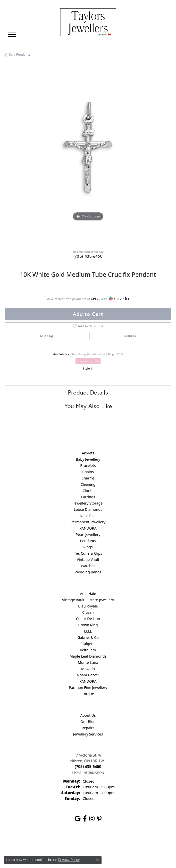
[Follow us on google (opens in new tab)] (78, 819)
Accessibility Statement (130, 842)
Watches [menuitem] (88, 566)
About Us (88, 715)
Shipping (47, 336)
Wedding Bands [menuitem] (88, 572)
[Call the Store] (88, 767)
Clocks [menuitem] (88, 491)
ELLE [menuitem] (88, 631)
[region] (88, 155)
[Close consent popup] (98, 860)
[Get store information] (88, 773)
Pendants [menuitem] (88, 541)
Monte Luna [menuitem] (88, 662)
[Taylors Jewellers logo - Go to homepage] (88, 22)
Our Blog (88, 722)
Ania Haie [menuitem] (88, 594)
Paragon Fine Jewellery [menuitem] (88, 688)
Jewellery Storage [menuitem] (88, 503)
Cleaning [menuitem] (88, 484)
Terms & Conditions (93, 842)
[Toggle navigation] (12, 35)
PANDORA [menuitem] (88, 528)
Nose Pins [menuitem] (88, 516)
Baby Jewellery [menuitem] (88, 459)
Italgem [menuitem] (88, 644)
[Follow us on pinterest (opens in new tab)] (99, 819)
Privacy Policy (63, 842)
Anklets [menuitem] (88, 453)
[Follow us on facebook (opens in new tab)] (85, 819)
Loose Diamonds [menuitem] (88, 509)
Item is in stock (88, 361)
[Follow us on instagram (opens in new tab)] (92, 819)
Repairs (88, 728)
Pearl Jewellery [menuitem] (88, 534)
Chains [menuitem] (88, 472)
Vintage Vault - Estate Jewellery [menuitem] (88, 600)
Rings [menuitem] (88, 547)
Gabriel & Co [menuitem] (88, 637)
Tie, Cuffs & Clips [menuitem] (88, 553)
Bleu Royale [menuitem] (88, 606)
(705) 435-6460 (88, 256)
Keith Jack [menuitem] (88, 650)
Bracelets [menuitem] (88, 466)
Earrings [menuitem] (88, 497)
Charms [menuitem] (88, 478)
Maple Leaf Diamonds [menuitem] (88, 656)
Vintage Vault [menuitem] (88, 560)
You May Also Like (88, 406)
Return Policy (38, 842)
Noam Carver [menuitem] (88, 675)
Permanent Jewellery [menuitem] (88, 522)
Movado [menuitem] (88, 669)
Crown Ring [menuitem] (88, 625)
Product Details (88, 392)
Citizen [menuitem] (88, 612)
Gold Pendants (19, 54)
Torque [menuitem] (88, 694)
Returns (130, 336)
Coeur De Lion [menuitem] (88, 619)
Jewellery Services (88, 734)
